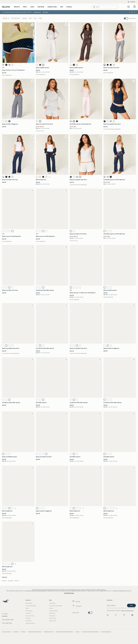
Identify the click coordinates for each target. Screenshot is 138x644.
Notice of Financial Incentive (128, 611)
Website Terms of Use (49, 632)
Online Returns (52, 613)
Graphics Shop (52, 7)
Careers (27, 608)
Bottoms (17, 581)
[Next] (135, 12)
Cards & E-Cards (52, 618)
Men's (25, 7)
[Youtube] (132, 615)
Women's (17, 7)
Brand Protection (29, 603)
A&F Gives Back (29, 611)
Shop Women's (37, 12)
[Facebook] (116, 615)
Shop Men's (45, 12)
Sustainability (29, 621)
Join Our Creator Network (31, 606)
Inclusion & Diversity (30, 616)
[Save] (32, 25)
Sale (62, 7)
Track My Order (52, 616)
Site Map (78, 632)
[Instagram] (108, 615)
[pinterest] (124, 615)
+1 (49, 177)
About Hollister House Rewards (56, 606)
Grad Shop (41, 7)
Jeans (32, 7)
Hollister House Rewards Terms (35, 632)
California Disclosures (30, 623)
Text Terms (23, 632)
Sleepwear (11, 581)
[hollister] (7, 7)
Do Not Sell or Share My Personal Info (90, 632)
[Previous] (129, 12)
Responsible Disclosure (106, 632)
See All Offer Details (69, 593)
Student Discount (53, 621)
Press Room (28, 618)
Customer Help (52, 603)
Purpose (69, 7)
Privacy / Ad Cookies (7, 632)
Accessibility (28, 613)
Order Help (51, 608)
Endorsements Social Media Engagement (64, 632)
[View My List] (128, 7)
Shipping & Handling (53, 611)
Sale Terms (16, 632)
